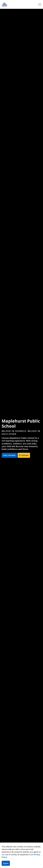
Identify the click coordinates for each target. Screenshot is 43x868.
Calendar (24, 455)
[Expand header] (40, 4)
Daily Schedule (9, 455)
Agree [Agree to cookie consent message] (6, 863)
